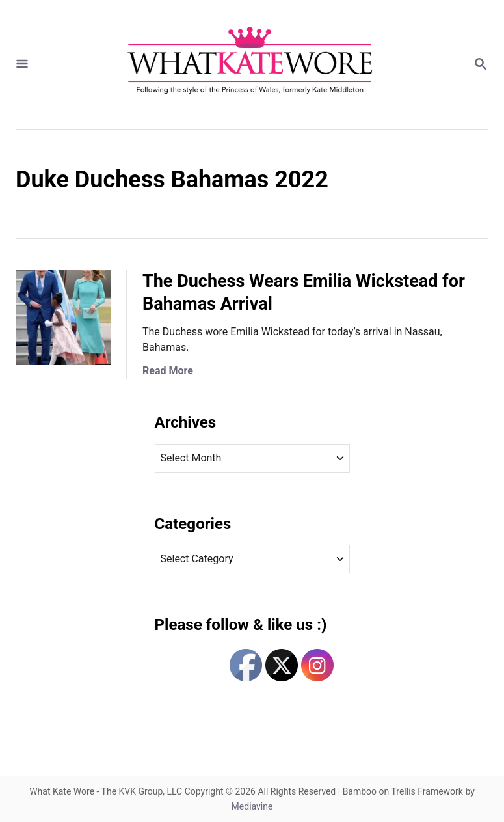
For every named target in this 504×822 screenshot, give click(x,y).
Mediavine (252, 806)
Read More (168, 371)
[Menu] (22, 65)
